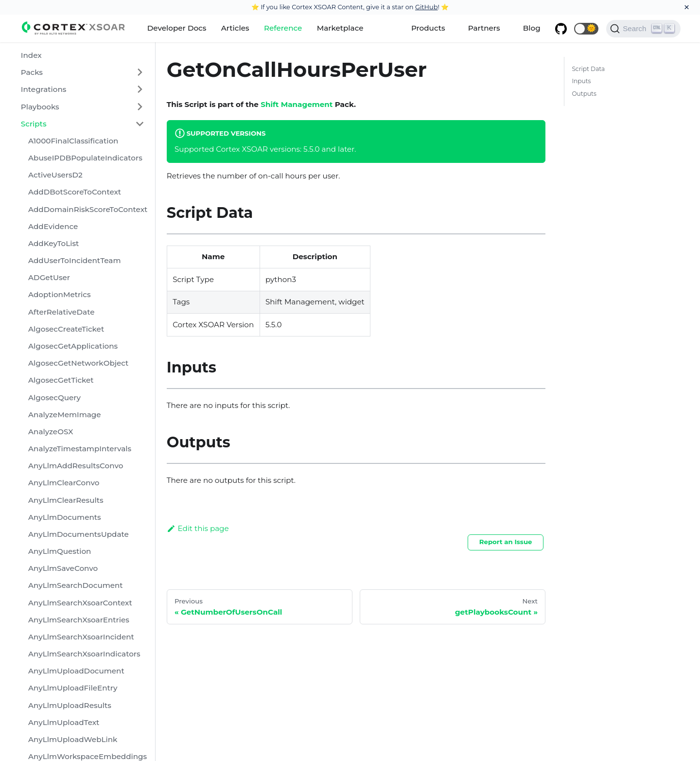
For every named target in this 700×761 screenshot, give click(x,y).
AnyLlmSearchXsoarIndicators (84, 654)
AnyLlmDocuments (65, 517)
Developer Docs (177, 28)
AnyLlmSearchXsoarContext (80, 603)
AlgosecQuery (54, 398)
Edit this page (198, 528)
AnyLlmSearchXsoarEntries (79, 620)
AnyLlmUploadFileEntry (73, 688)
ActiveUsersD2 (55, 175)
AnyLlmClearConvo (64, 483)
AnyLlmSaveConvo (63, 568)
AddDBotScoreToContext (75, 192)
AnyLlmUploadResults (70, 705)
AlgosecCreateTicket (66, 329)
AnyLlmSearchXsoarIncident (81, 637)
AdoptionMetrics (60, 294)
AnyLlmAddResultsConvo (76, 466)
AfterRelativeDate (61, 312)
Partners (484, 28)
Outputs (584, 94)
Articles (235, 28)
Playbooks (40, 107)
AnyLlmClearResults (66, 500)
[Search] (643, 29)
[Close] (687, 7)
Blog (532, 28)
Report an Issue (506, 542)
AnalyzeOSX (51, 432)
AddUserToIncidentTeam (74, 260)
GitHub (427, 7)
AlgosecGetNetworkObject (78, 363)
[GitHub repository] (561, 29)
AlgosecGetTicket (61, 380)
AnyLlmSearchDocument (76, 585)
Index (31, 55)
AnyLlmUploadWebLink (73, 739)
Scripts (34, 124)
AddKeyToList (53, 243)
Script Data (588, 69)
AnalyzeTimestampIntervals (80, 449)
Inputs (581, 81)
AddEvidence (53, 226)
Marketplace (340, 28)
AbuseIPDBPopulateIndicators (85, 158)
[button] (586, 29)
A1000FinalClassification (73, 141)
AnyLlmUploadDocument (76, 671)
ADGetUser (49, 277)
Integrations (44, 89)
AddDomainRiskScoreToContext (88, 209)
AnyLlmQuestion (60, 551)
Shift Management (297, 104)
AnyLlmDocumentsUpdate (79, 534)
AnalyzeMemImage (65, 415)
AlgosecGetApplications (73, 346)
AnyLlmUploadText (64, 722)
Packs (32, 72)
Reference (283, 28)
